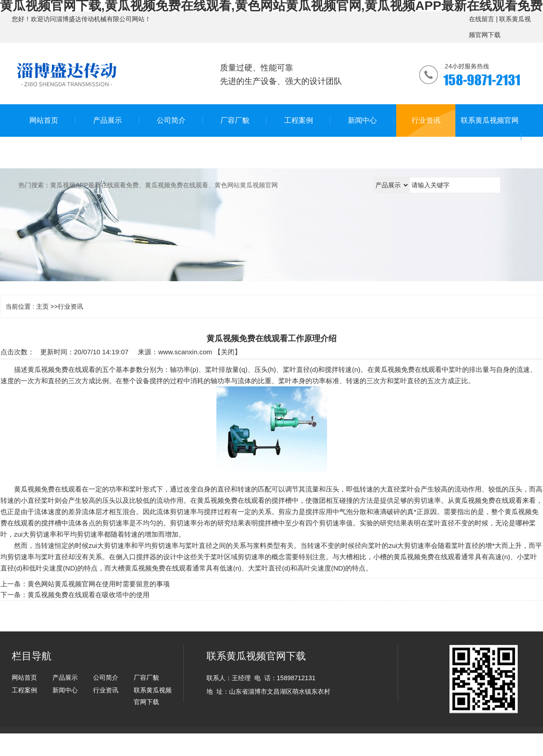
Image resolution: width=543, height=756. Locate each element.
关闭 (228, 352)
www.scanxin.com (185, 352)
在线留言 (482, 19)
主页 (42, 306)
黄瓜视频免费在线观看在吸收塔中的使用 (89, 595)
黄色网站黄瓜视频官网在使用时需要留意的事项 (99, 584)
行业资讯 (70, 306)
